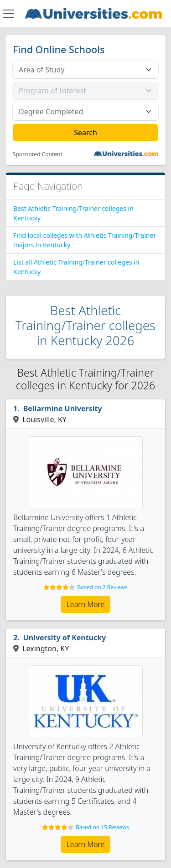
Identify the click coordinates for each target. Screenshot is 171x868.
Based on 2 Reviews (102, 587)
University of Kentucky (65, 638)
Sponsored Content (38, 154)
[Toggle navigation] (9, 14)
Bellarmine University (63, 408)
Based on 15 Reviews (102, 827)
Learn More (86, 604)
